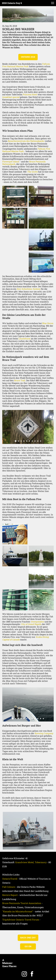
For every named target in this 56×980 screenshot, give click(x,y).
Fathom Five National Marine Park (26, 65)
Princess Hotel (30, 94)
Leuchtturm (25, 339)
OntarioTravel (10, 879)
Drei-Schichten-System (29, 289)
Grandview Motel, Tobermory (31, 862)
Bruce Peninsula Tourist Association (22, 903)
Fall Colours (9, 887)
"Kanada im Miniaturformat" (18, 911)
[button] (53, 3)
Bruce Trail (20, 380)
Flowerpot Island (11, 162)
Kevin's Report (10, 895)
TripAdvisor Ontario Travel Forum (21, 920)
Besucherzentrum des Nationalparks (26, 141)
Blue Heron (48, 323)
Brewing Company (44, 733)
